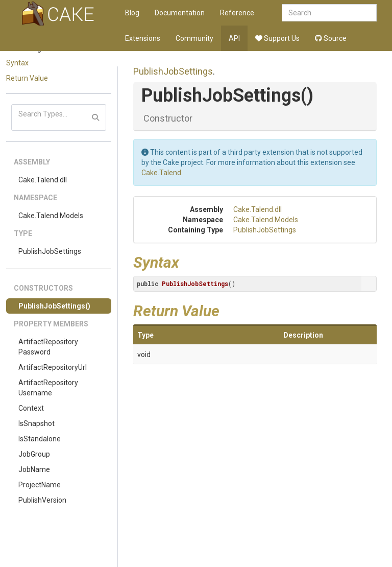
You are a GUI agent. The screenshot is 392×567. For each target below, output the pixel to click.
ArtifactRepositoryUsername (48, 388)
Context (31, 408)
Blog (132, 13)
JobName (34, 469)
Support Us (277, 38)
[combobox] (329, 13)
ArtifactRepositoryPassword (48, 347)
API (234, 38)
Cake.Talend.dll (43, 180)
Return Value (27, 78)
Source (331, 38)
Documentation (180, 13)
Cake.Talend (161, 173)
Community (194, 38)
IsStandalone (40, 439)
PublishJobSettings (50, 251)
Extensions (143, 38)
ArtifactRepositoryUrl (53, 367)
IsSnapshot (36, 423)
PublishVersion (42, 500)
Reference (237, 13)
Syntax (17, 63)
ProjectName (40, 485)
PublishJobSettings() (54, 306)
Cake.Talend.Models (51, 216)
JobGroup (34, 454)
